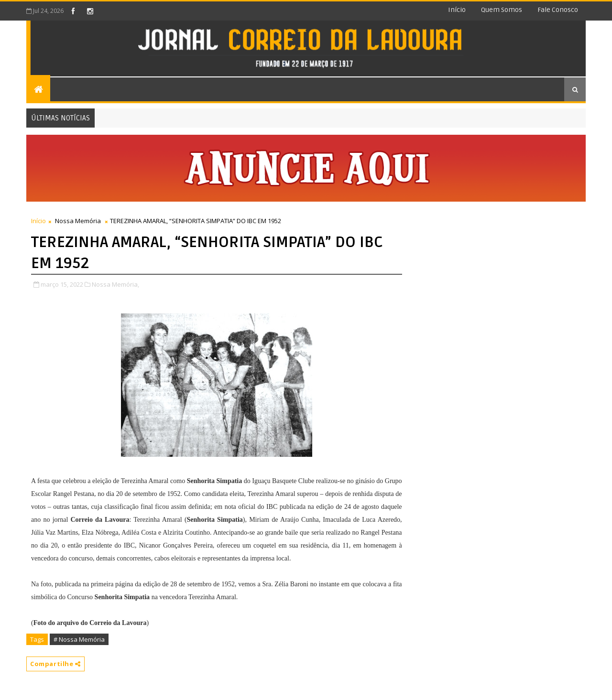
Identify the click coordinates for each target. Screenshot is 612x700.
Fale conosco (558, 10)
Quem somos (502, 10)
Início (457, 10)
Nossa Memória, (115, 284)
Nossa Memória (78, 221)
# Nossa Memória (79, 639)
